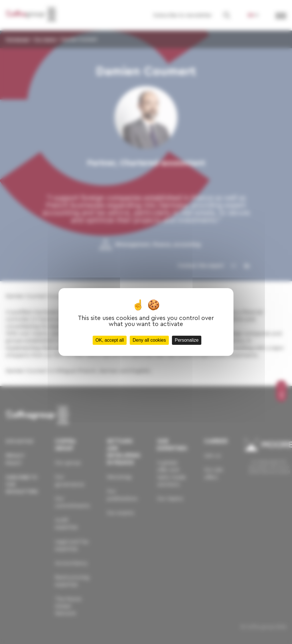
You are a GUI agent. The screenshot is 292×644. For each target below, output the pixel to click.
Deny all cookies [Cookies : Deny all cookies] (149, 340)
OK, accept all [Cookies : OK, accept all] (110, 340)
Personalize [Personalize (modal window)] (187, 340)
